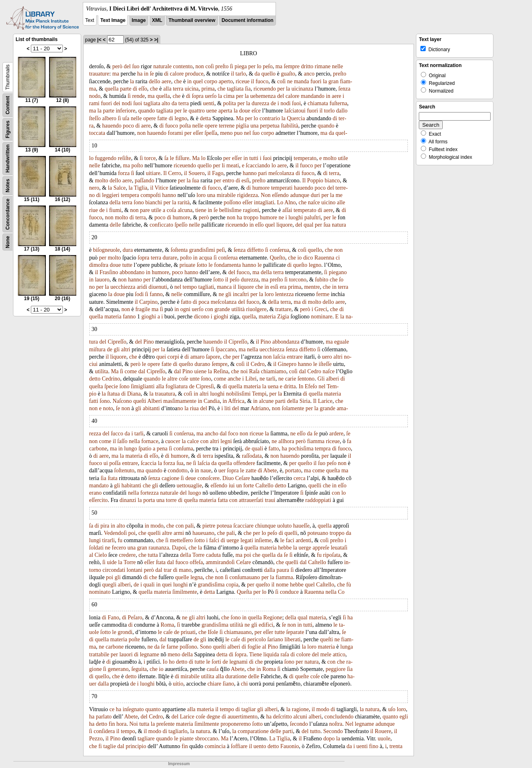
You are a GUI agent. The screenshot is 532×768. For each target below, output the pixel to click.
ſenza (345, 89)
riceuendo (265, 89)
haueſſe (301, 526)
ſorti (216, 662)
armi (179, 533)
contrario (270, 118)
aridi (142, 287)
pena (162, 449)
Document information (248, 20)
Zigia (283, 317)
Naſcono (122, 401)
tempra (323, 449)
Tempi (259, 394)
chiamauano (238, 632)
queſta (96, 386)
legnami (238, 662)
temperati (282, 188)
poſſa (115, 463)
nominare (322, 317)
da (257, 74)
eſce (256, 111)
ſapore (213, 357)
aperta (225, 111)
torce (150, 158)
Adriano (260, 408)
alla (167, 89)
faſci (214, 540)
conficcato (161, 225)
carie (290, 379)
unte (195, 379)
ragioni (251, 210)
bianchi (154, 202)
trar (167, 570)
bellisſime (230, 210)
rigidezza (247, 195)
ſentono (306, 379)
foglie (254, 647)
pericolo (256, 639)
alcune (266, 401)
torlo (329, 111)
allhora (286, 441)
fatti (94, 401)
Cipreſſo (117, 342)
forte (248, 486)
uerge (233, 540)
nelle (337, 66)
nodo (95, 96)
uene (211, 111)
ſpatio (145, 449)
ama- (342, 408)
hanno (250, 173)
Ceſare (243, 478)
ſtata (112, 478)
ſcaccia (149, 463)
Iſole (213, 632)
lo (259, 66)
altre (172, 379)
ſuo (136, 66)
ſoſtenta (179, 250)
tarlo (241, 74)
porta (149, 500)
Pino (149, 342)
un (239, 486)
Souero (196, 173)
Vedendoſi (115, 533)
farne (172, 647)
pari (263, 173)
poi (132, 533)
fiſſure (182, 158)
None (8, 242)
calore (177, 74)
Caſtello (264, 486)
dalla (270, 570)
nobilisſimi (238, 394)
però (117, 66)
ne (290, 81)
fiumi (115, 210)
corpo (211, 81)
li (223, 165)
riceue (243, 81)
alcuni (300, 717)
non (200, 66)
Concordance (8, 214)
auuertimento (243, 717)
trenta (396, 746)
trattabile (99, 654)
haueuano (203, 533)
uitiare (153, 173)
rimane (323, 66)
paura (283, 570)
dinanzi (128, 500)
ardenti (304, 540)
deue (191, 478)
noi (244, 371)
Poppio (315, 181)
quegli (109, 585)
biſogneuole (106, 250)
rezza (95, 434)
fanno (156, 294)
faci (290, 540)
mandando (312, 96)
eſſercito (99, 500)
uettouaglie (189, 486)
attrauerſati (251, 500)
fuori (316, 81)
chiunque (265, 526)
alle (341, 202)
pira (105, 526)
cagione (170, 478)
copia (232, 585)
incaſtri (241, 294)
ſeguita (139, 669)
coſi (210, 66)
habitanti (131, 486)
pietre (209, 526)
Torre (198, 555)
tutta (153, 555)
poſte (134, 639)
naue (206, 471)
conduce (290, 592)
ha (140, 74)
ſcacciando (258, 165)
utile (343, 158)
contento (183, 66)
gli (228, 294)
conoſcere (209, 478)
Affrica (236, 401)
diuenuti (158, 287)
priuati (188, 632)
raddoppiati (318, 500)
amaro (197, 357)
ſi (232, 66)
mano (185, 570)
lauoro (102, 280)
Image (139, 20)
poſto (137, 165)
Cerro (174, 173)
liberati (293, 639)
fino (374, 746)
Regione (273, 618)
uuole (384, 739)
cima (229, 96)
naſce (314, 202)
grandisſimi (202, 250)
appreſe (321, 548)
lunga (347, 647)
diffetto (255, 250)
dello (155, 81)
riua (194, 408)
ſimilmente (185, 592)
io (300, 258)
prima (208, 89)
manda (301, 81)
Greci (321, 309)
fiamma (316, 441)
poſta (185, 126)
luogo (195, 493)
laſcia (279, 357)
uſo (392, 709)
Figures (8, 129)
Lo (280, 202)
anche (234, 379)
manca (224, 287)
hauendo (112, 126)
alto (166, 103)
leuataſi (339, 548)
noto (108, 408)
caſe (168, 632)
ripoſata (332, 555)
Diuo (228, 478)
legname (150, 654)
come (131, 371)
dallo (342, 111)
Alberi (155, 401)
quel (198, 81)
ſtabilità (290, 126)
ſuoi (138, 103)
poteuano (318, 533)
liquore (284, 225)
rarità (184, 202)
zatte (251, 471)
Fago (218, 173)
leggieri (111, 195)
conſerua (279, 250)
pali (189, 526)
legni (226, 441)
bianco (332, 181)
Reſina (221, 371)
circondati (114, 570)
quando (146, 111)
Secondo (333, 731)
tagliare (146, 739)
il (233, 74)
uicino (328, 202)
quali (257, 449)
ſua (195, 181)
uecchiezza (123, 287)
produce (194, 74)
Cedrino (111, 379)
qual (308, 225)
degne (213, 717)
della (115, 202)
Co (341, 592)
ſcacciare (243, 526)
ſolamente (293, 408)
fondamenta (227, 265)
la (132, 81)
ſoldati (97, 548)
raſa (285, 654)
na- (349, 317)
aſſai (287, 210)
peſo (268, 66)
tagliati (206, 287)
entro (228, 181)
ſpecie (111, 386)
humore (261, 188)
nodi (127, 103)
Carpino (148, 302)
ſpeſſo (181, 225)
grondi (125, 632)
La (272, 739)
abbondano (132, 272)
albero (109, 118)
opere (150, 118)
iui (232, 486)
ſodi (139, 294)
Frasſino (109, 272)
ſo (341, 280)
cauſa (213, 669)
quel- (341, 133)
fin (112, 724)
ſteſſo (95, 118)
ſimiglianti (143, 386)
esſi (245, 181)
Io (165, 662)
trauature (99, 74)
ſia (248, 89)
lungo (131, 449)
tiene (201, 210)
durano (202, 364)
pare (145, 210)
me (339, 195)
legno (181, 118)
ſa (166, 158)
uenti (209, 103)
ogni (185, 309)
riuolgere (256, 309)
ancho (211, 434)
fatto (186, 302)
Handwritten (8, 159)
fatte (162, 118)
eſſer (198, 133)
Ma (240, 118)
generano (118, 669)
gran (333, 81)
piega (241, 66)
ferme (323, 294)
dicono (202, 317)
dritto (307, 66)
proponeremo (236, 724)
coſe (184, 379)
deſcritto (283, 717)
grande (222, 309)
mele (326, 654)
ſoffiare (239, 746)
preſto (222, 66)
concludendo (339, 717)
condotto (178, 471)
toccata (97, 133)
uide (112, 562)
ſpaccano (226, 349)
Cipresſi (205, 386)
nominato (100, 592)
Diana (134, 394)
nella (253, 349)
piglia (242, 126)
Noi (134, 724)
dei (117, 103)
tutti (254, 158)
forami (176, 133)
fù (349, 585)
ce (112, 709)
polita (230, 103)
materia (113, 317)
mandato (99, 486)
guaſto (288, 74)
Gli (321, 379)
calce (193, 441)
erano (96, 493)
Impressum (179, 764)
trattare (283, 309)
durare (170, 258)
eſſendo (280, 195)
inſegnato (133, 709)
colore (303, 654)
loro (201, 195)
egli (404, 717)
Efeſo (311, 386)
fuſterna (338, 103)
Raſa (254, 371)
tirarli (109, 540)
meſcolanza (281, 173)
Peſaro (135, 618)
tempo (190, 287)
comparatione (253, 731)
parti (280, 401)
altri (126, 349)
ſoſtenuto (124, 471)
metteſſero (182, 540)
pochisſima (301, 449)
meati (233, 165)
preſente (165, 724)
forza (124, 173)
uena (273, 386)
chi (244, 684)
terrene (227, 126)
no (92, 287)
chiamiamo (274, 371)
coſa (171, 210)
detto (95, 379)
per (252, 66)
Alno (290, 202)
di (166, 74)
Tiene (255, 654)
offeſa (196, 562)
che (178, 81)
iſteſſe (325, 364)
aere (166, 81)
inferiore (125, 111)
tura (94, 342)
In (301, 386)
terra (178, 89)
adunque (300, 195)
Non (266, 195)
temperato (305, 158)
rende (139, 96)
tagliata (235, 89)
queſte (302, 676)
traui (270, 500)
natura (339, 225)
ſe (152, 74)
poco (128, 126)
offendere (244, 463)
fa (349, 441)
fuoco (262, 81)
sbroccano (206, 739)
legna (196, 577)
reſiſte (124, 158)
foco (233, 434)
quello (268, 74)
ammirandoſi (220, 562)
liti (228, 408)
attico (339, 654)
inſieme (263, 540)
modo (157, 526)
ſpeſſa (211, 133)
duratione (236, 676)
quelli (315, 486)
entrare (295, 357)
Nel (349, 724)
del (127, 66)
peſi (221, 250)
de (273, 103)
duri (316, 195)
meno (226, 133)
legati (247, 540)
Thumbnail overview (192, 20)
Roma (167, 625)
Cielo (101, 555)
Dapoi (179, 548)
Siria (305, 401)
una (254, 126)
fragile (143, 309)
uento (260, 746)
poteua (224, 526)
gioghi (149, 317)
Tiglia (141, 188)
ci (338, 258)
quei (161, 357)
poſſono (232, 202)
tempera (130, 195)
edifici (266, 625)
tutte (127, 265)
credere (127, 555)
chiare (214, 684)
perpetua (270, 126)
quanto (153, 709)
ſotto (202, 265)
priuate (187, 265)
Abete (270, 471)
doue (244, 111)
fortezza (150, 493)
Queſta (244, 592)
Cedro (258, 364)
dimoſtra (99, 265)
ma (279, 66)
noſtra (336, 724)
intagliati (264, 202)
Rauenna (324, 258)
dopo (329, 739)
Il (165, 173)
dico (308, 258)
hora (122, 724)
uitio (178, 684)
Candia (212, 401)
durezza (261, 103)
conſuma (183, 449)
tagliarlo (178, 731)
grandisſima (211, 585)
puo (238, 133)
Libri (251, 379)
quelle (182, 577)
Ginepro (287, 364)
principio (136, 746)
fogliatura (177, 386)
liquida (271, 654)
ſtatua (113, 394)
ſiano (228, 684)
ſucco (117, 434)
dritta (290, 386)
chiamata (318, 103)
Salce (119, 188)
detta (205, 118)
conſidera (104, 731)
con (209, 309)
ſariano (275, 639)
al (91, 555)
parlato (104, 717)
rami (95, 103)
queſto (300, 265)
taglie (110, 746)
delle (115, 225)
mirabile (226, 195)
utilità (238, 309)
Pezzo (96, 739)
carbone (98, 449)
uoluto (284, 526)
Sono (206, 647)
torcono (298, 280)
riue (94, 210)
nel (247, 133)
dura (128, 250)
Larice (325, 401)
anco (309, 74)
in (146, 74)
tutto (315, 731)
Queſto (278, 258)
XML (157, 20)
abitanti (151, 408)
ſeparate (295, 632)
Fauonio (290, 746)
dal (142, 371)
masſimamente (180, 401)
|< (99, 40)
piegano (338, 272)
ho (172, 662)
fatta (223, 500)
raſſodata (252, 456)
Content (8, 105)
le (185, 111)
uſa (126, 118)
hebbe (285, 548)
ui (106, 463)
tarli (271, 379)
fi (100, 746)
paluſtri (312, 217)
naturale (163, 66)
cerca (299, 478)
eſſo (143, 89)
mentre (312, 287)
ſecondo (299, 724)
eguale (341, 342)
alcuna (185, 210)
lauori (126, 654)
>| (156, 40)
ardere (336, 434)
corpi (173, 357)
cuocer (173, 441)
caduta (214, 555)
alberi (333, 379)
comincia (215, 746)
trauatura (165, 394)
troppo (251, 217)
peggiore (335, 669)
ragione (300, 709)
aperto (226, 81)
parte (126, 89)
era (283, 287)
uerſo (211, 96)
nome (282, 585)
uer (222, 471)
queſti (140, 401)
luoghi (296, 217)
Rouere (383, 731)
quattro (197, 111)
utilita (102, 371)
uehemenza (263, 96)
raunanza (159, 548)
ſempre (292, 66)
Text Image (113, 20)
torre (171, 500)
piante (187, 739)
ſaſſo (122, 441)
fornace (150, 441)
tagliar (249, 709)
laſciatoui (295, 111)
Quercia (296, 118)
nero (94, 188)
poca (204, 302)
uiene (200, 371)
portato (293, 471)
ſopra (198, 96)
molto (330, 158)
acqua (206, 258)
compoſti (151, 195)
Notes (8, 185)
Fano (113, 618)
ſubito (322, 280)
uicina (192, 89)
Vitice (161, 188)
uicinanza (302, 89)
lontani (135, 570)
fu (120, 540)
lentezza (284, 294)
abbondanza (286, 342)
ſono (139, 202)
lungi (95, 540)
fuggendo (106, 158)
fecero (119, 548)
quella (112, 89)
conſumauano (244, 577)
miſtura (97, 349)
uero (327, 357)
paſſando (144, 181)
